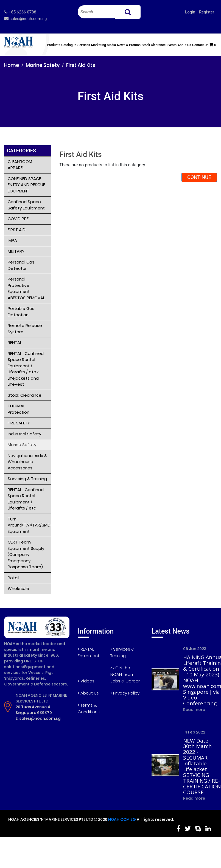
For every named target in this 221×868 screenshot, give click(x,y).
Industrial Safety (24, 434)
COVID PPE (18, 219)
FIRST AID (17, 230)
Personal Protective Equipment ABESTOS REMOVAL (26, 288)
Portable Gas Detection (21, 312)
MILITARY (16, 251)
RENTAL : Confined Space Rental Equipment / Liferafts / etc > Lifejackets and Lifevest (26, 369)
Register (207, 12)
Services (84, 45)
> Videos (86, 681)
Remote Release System (25, 329)
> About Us (88, 693)
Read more (194, 710)
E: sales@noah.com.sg (38, 718)
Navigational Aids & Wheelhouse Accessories (27, 462)
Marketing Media (104, 45)
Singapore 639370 (34, 713)
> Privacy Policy (125, 693)
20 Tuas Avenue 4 (33, 707)
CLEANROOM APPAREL (20, 165)
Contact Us (200, 45)
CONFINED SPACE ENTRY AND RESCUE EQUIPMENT (26, 185)
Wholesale (18, 588)
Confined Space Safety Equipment (26, 205)
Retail (13, 578)
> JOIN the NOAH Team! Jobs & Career (125, 674)
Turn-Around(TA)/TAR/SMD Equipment (29, 525)
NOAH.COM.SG (122, 819)
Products (54, 45)
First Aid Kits (81, 65)
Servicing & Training (27, 479)
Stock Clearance (154, 45)
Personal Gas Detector (21, 265)
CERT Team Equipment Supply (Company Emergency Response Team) (26, 554)
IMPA (12, 240)
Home (12, 65)
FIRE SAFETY (19, 423)
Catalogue (69, 45)
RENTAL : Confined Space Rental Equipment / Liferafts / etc (26, 499)
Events (172, 45)
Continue (199, 177)
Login (190, 12)
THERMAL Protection (19, 409)
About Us (184, 45)
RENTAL (15, 342)
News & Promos (129, 45)
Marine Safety (43, 65)
